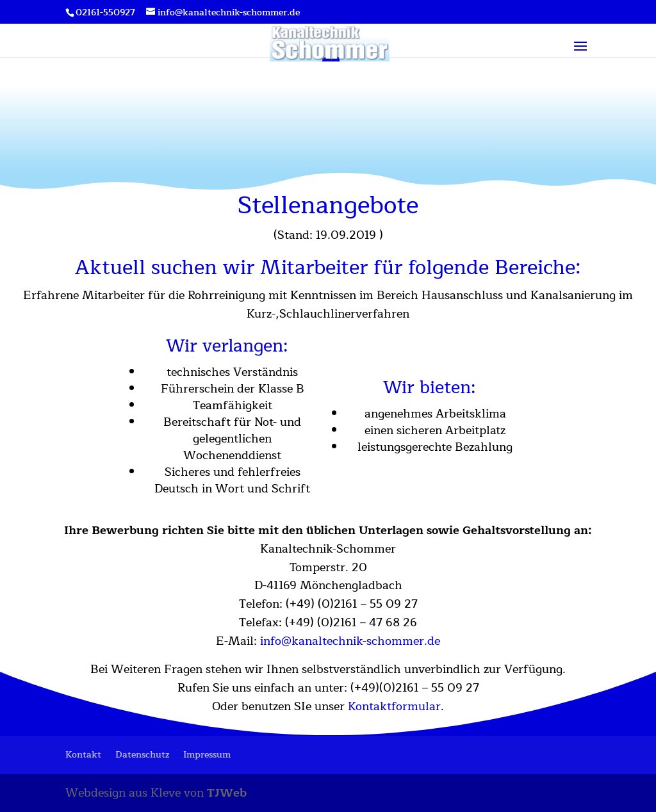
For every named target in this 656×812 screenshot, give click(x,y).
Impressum (207, 755)
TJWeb (227, 793)
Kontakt (83, 755)
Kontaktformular (394, 706)
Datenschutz (142, 755)
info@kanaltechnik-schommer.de (350, 641)
